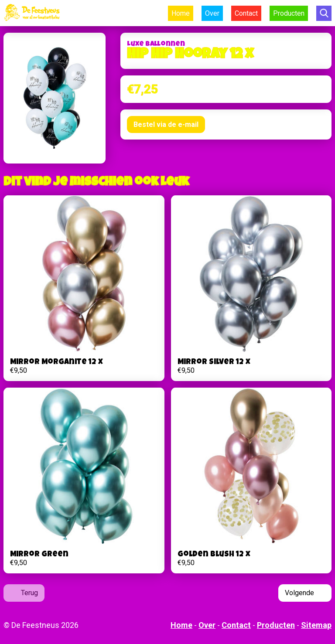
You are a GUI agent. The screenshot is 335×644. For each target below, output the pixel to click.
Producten (289, 13)
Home (181, 13)
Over (212, 13)
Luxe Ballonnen (156, 44)
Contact (246, 13)
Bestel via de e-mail (166, 124)
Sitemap (316, 625)
